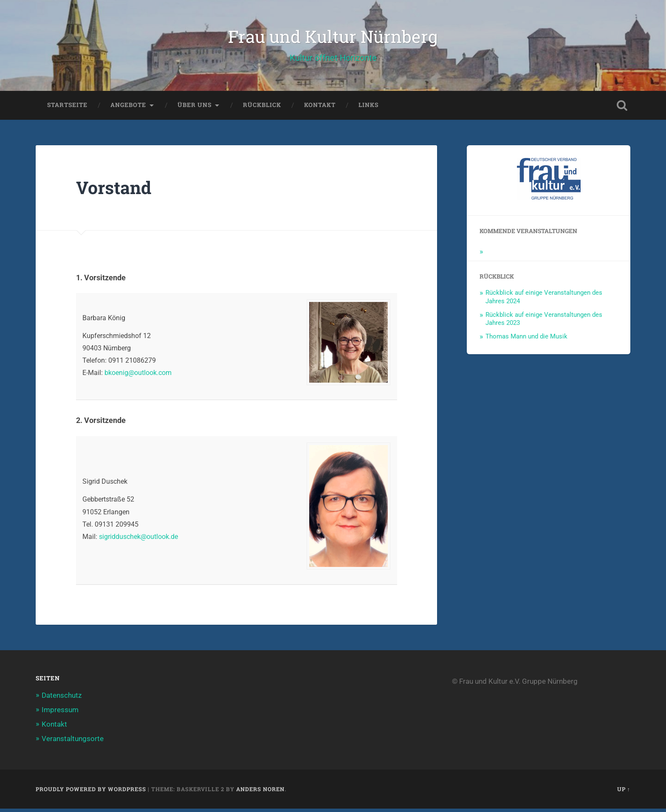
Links (368, 108)
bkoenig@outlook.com (138, 376)
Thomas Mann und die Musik (526, 340)
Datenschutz (62, 699)
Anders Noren (260, 792)
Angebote (128, 108)
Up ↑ (624, 792)
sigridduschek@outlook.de (138, 540)
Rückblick (262, 108)
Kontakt (320, 108)
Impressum (60, 713)
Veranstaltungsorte (73, 742)
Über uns (195, 108)
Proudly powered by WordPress (91, 792)
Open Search (622, 109)
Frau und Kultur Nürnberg (333, 38)
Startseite (67, 108)
